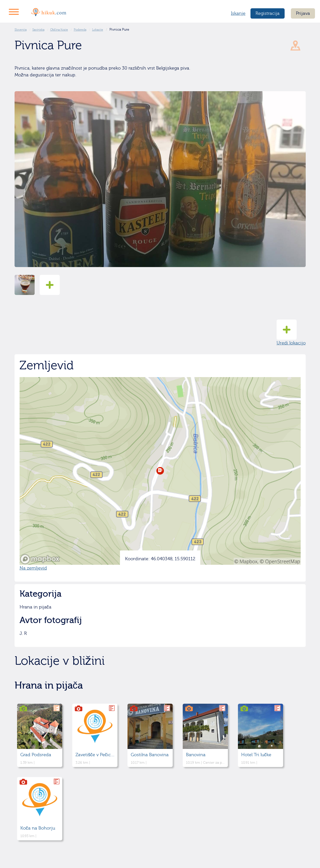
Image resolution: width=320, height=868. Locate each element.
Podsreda (80, 30)
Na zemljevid (33, 568)
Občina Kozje (59, 30)
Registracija (268, 13)
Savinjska (38, 30)
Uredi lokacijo (291, 333)
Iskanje (238, 13)
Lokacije (98, 30)
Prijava (303, 13)
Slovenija (21, 30)
